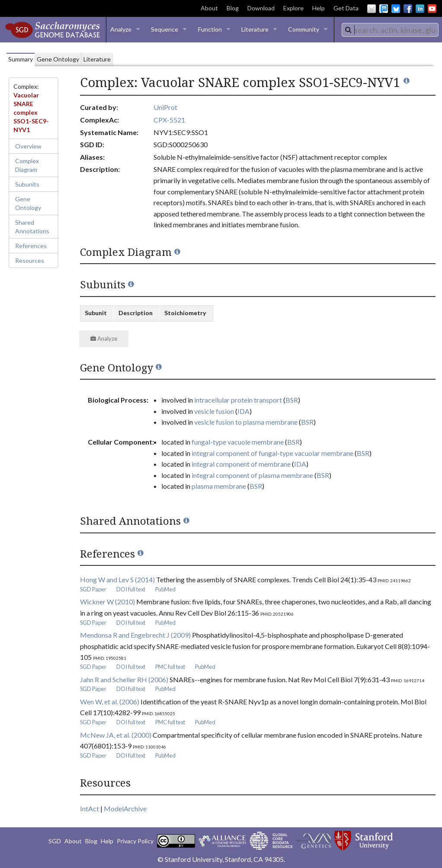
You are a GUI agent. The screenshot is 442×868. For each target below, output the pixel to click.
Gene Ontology (28, 203)
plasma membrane (219, 486)
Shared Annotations (32, 227)
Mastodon (384, 9)
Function (210, 29)
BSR (292, 400)
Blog (233, 8)
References (31, 246)
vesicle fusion (214, 411)
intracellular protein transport (238, 400)
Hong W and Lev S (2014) (117, 579)
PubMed (165, 589)
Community (304, 29)
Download (261, 8)
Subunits (27, 184)
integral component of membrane (241, 464)
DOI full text (131, 589)
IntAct (90, 808)
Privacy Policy (135, 841)
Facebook (408, 9)
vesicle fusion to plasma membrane (246, 422)
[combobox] (390, 30)
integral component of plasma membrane (252, 475)
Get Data (346, 8)
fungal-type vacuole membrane (238, 442)
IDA (243, 411)
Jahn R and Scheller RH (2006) (124, 679)
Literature (255, 29)
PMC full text (170, 667)
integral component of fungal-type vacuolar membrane (272, 453)
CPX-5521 (169, 120)
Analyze (121, 29)
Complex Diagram (27, 165)
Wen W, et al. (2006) (110, 702)
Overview (28, 146)
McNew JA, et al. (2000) (116, 735)
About (209, 8)
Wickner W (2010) (107, 602)
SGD (55, 841)
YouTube (432, 9)
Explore (293, 8)
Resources (30, 260)
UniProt (165, 107)
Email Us (372, 9)
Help (319, 8)
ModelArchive (125, 808)
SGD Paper (93, 589)
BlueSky (396, 9)
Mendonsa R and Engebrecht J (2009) (135, 635)
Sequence (165, 29)
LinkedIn (420, 9)
